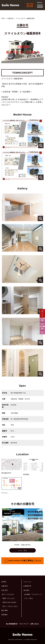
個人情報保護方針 (12, 624)
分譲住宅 (10, 18)
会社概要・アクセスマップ (33, 594)
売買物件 (4, 615)
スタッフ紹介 (29, 598)
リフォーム (27, 582)
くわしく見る (22, 550)
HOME (4, 582)
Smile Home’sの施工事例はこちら (24, 561)
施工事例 (4, 610)
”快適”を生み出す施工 (9, 602)
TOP (3, 18)
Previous (3, 527)
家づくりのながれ (8, 594)
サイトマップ (24, 624)
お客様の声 (27, 586)
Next (42, 527)
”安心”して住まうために (10, 606)
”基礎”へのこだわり (9, 598)
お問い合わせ (34, 624)
